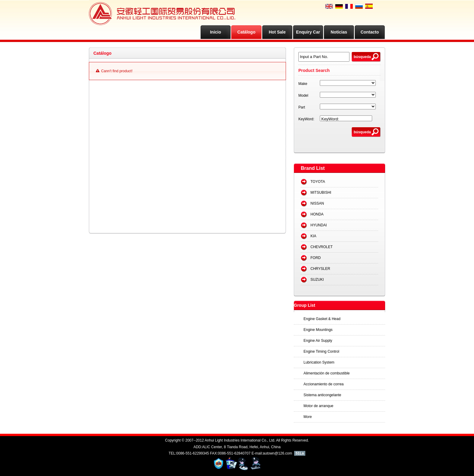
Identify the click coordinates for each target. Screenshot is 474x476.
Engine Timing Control (321, 351)
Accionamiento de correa (324, 384)
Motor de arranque (318, 406)
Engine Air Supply (318, 341)
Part (302, 107)
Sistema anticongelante (322, 395)
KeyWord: (306, 119)
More (308, 417)
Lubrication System (319, 362)
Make (303, 84)
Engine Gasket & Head (322, 319)
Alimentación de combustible (327, 373)
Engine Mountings (318, 330)
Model (303, 96)
